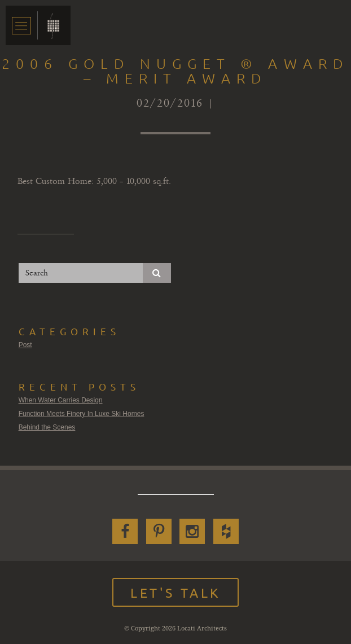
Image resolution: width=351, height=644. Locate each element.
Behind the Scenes (47, 427)
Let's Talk (175, 592)
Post (25, 345)
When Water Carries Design (61, 400)
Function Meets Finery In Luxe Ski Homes (82, 414)
